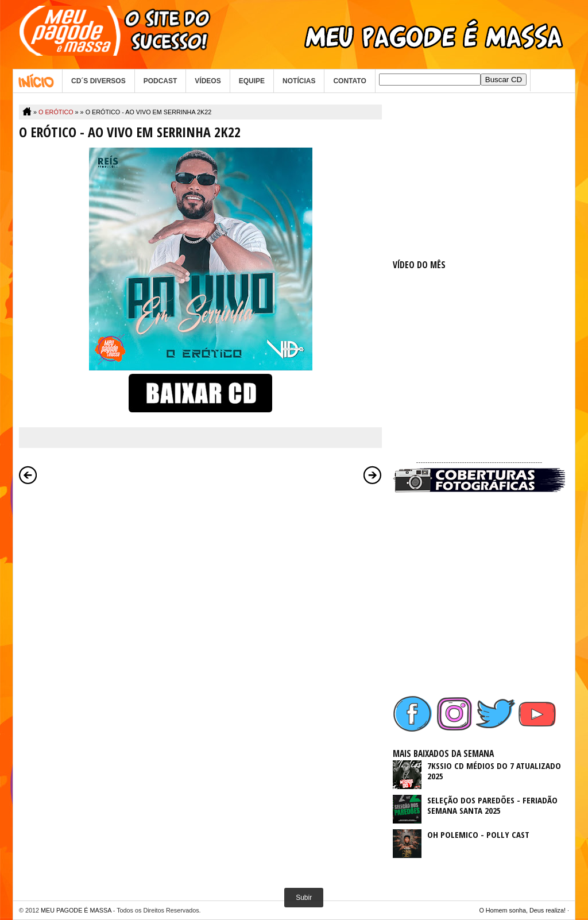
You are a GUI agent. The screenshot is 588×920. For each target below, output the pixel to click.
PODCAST (160, 81)
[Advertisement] (479, 176)
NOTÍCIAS (299, 81)
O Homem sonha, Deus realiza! (522, 910)
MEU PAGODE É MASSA (76, 910)
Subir (304, 898)
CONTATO (349, 81)
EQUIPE (252, 81)
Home (38, 81)
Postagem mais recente (28, 475)
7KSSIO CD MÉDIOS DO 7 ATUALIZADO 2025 (494, 771)
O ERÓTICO (56, 112)
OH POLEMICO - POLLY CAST (478, 834)
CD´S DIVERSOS (98, 81)
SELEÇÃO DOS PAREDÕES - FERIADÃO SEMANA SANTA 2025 (492, 805)
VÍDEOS (208, 81)
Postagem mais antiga (373, 475)
